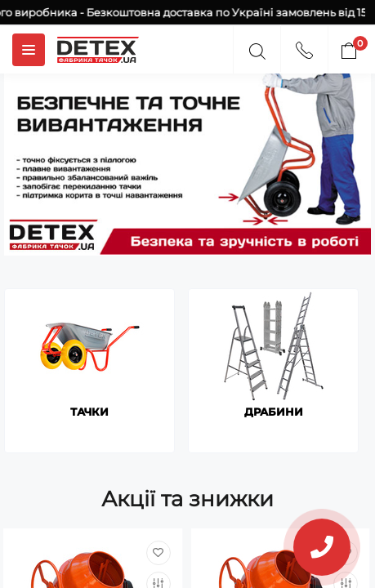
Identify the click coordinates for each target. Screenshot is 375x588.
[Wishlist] (158, 553)
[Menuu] (29, 50)
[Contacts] (304, 48)
